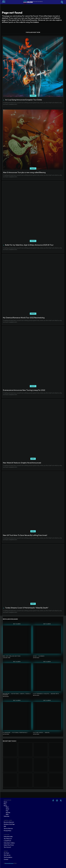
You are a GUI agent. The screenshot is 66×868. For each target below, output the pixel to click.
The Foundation (8, 857)
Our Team (6, 853)
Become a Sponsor (9, 822)
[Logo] (33, 2)
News (33, 459)
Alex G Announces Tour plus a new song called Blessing (24, 172)
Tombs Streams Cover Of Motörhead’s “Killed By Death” (27, 608)
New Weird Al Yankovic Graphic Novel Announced (22, 463)
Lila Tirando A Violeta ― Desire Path (46, 694)
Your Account (7, 847)
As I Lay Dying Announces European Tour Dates (24, 100)
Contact (6, 859)
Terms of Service (8, 829)
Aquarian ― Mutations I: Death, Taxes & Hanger (17, 694)
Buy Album (17, 624)
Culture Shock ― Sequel (41, 733)
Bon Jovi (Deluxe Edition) (12, 656)
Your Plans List (8, 839)
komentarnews (9, 863)
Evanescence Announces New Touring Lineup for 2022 (24, 390)
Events (33, 96)
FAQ (5, 826)
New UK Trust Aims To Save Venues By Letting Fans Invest (25, 535)
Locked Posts (7, 841)
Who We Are (7, 855)
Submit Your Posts (9, 845)
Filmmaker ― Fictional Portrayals (15, 733)
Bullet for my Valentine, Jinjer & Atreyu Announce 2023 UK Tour (29, 245)
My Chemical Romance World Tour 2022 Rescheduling (24, 318)
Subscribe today (8, 837)
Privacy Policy (7, 831)
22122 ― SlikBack (39, 656)
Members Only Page (9, 824)
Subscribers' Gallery (9, 843)
